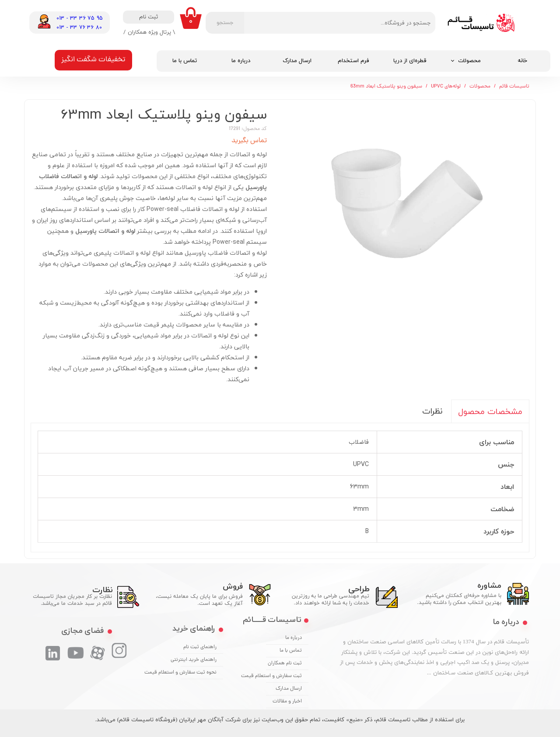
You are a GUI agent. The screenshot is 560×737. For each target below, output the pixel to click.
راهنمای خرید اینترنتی (199, 660)
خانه (522, 61)
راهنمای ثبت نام (200, 647)
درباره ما (241, 61)
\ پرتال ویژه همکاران (151, 32)
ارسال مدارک (297, 61)
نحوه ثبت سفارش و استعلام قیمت (199, 673)
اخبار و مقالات (287, 702)
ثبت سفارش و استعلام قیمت (284, 676)
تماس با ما (185, 61)
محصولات (469, 61)
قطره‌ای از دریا (410, 61)
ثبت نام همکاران (285, 663)
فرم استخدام (353, 61)
